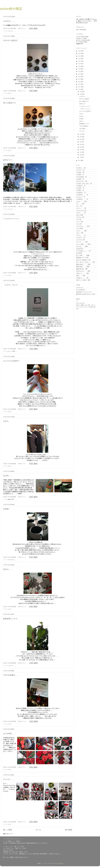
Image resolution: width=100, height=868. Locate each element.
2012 (80, 87)
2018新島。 (79, 179)
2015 (80, 79)
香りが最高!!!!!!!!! (10, 103)
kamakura (79, 217)
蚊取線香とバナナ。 (11, 619)
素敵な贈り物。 (80, 269)
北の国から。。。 (81, 278)
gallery (78, 215)
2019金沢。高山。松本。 (83, 184)
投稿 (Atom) (10, 834)
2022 (80, 61)
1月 (81, 157)
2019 (80, 69)
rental (9, 275)
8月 (81, 139)
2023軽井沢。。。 (81, 195)
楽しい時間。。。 (81, 256)
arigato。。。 (80, 202)
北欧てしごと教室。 (82, 280)
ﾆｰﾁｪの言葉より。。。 (82, 251)
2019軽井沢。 (80, 186)
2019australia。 (80, 181)
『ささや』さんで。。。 (13, 285)
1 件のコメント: (22, 28)
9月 (81, 137)
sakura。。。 (80, 231)
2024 (80, 56)
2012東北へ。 (80, 168)
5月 (81, 147)
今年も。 (7, 421)
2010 (79, 161)
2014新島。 (79, 172)
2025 (80, 54)
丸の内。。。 (8, 476)
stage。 (78, 233)
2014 (80, 82)
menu (78, 224)
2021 (80, 64)
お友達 (78, 249)
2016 (80, 77)
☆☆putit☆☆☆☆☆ (11, 219)
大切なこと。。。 (81, 274)
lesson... (10, 93)
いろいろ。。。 (12, 31)
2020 (80, 66)
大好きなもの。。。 (82, 271)
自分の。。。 (8, 569)
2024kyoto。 (80, 197)
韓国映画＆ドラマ (81, 258)
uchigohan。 (80, 238)
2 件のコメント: (22, 349)
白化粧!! (6, 509)
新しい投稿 (8, 830)
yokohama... (79, 240)
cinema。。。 (80, 208)
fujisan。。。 (80, 213)
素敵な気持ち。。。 (82, 265)
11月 (81, 94)
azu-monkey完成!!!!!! (11, 361)
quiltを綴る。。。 (10, 734)
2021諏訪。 (79, 190)
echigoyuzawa (80, 211)
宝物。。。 (79, 276)
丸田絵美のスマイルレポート (84, 292)
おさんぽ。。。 (80, 247)
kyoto (78, 220)
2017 (79, 74)
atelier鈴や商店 (11, 9)
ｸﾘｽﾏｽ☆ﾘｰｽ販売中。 (11, 41)
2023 (80, 59)
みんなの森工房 (80, 290)
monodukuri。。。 (13, 560)
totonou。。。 (80, 235)
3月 (81, 152)
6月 (81, 145)
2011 (79, 89)
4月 (81, 150)
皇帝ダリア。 (8, 160)
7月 (81, 142)
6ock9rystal (79, 288)
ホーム (38, 830)
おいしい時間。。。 (13, 351)
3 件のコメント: (22, 721)
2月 (81, 155)
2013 (80, 84)
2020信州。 (79, 188)
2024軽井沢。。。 (81, 199)
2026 (80, 51)
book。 (78, 206)
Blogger (61, 864)
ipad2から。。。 (10, 21)
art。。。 (79, 204)
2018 (80, 72)
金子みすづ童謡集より (82, 260)
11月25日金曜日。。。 (12, 675)
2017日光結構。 (80, 177)
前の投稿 (69, 830)
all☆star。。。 (9, 779)
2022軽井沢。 (80, 193)
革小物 (78, 253)
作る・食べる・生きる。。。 (84, 262)
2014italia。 (79, 170)
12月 (81, 92)
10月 (81, 134)
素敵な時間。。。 (12, 499)
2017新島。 (79, 175)
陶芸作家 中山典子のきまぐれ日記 (86, 294)
